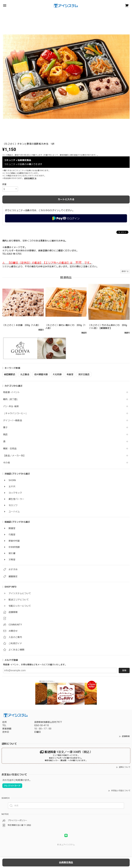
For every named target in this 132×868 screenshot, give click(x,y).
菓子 (5, 427)
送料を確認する (30, 178)
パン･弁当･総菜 (11, 406)
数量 (4, 184)
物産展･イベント (12, 392)
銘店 (5, 434)
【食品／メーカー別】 (14, 456)
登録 (124, 670)
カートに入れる (66, 199)
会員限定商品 (66, 863)
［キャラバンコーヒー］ (15, 413)
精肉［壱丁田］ (11, 399)
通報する (125, 271)
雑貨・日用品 (10, 449)
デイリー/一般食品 (13, 420)
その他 (6, 463)
